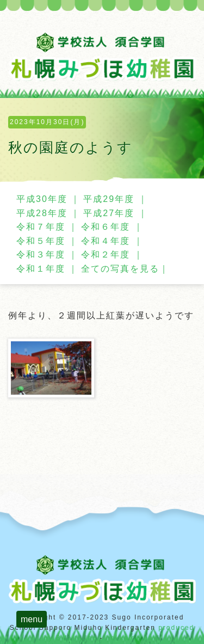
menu (32, 619)
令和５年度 (41, 241)
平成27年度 (109, 213)
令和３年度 (41, 254)
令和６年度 (106, 227)
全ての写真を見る (120, 269)
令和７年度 (41, 227)
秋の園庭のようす (70, 148)
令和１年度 (41, 269)
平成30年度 (42, 199)
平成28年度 (42, 213)
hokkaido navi (133, 638)
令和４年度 (106, 241)
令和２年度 (106, 254)
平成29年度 (109, 199)
